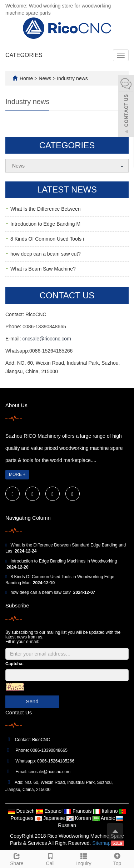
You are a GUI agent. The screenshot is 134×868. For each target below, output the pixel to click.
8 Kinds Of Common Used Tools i (47, 239)
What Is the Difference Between (46, 209)
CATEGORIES (24, 55)
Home (26, 78)
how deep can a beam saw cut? (46, 254)
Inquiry (84, 858)
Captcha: (14, 664)
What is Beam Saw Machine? (43, 269)
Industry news (71, 78)
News (46, 78)
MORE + (17, 474)
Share (17, 858)
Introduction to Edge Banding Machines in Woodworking (64, 561)
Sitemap (101, 843)
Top (117, 858)
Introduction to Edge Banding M (45, 224)
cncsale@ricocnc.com (46, 339)
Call (50, 858)
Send (32, 701)
